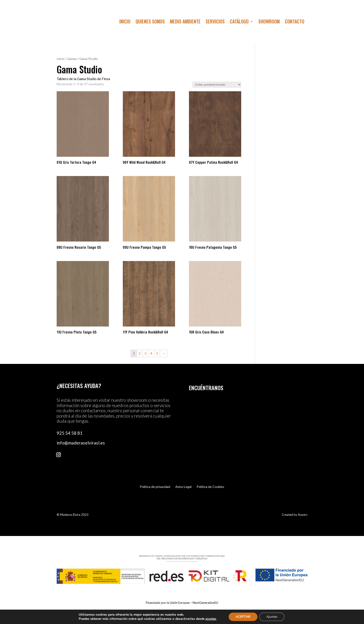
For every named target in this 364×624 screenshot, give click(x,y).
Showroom (269, 22)
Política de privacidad (155, 487)
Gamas (72, 59)
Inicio (125, 22)
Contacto (295, 22)
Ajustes (272, 617)
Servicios (215, 22)
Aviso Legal (183, 487)
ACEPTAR (243, 617)
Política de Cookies (210, 487)
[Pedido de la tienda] (217, 85)
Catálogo (239, 22)
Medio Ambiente (185, 22)
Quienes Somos (150, 22)
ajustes (211, 619)
